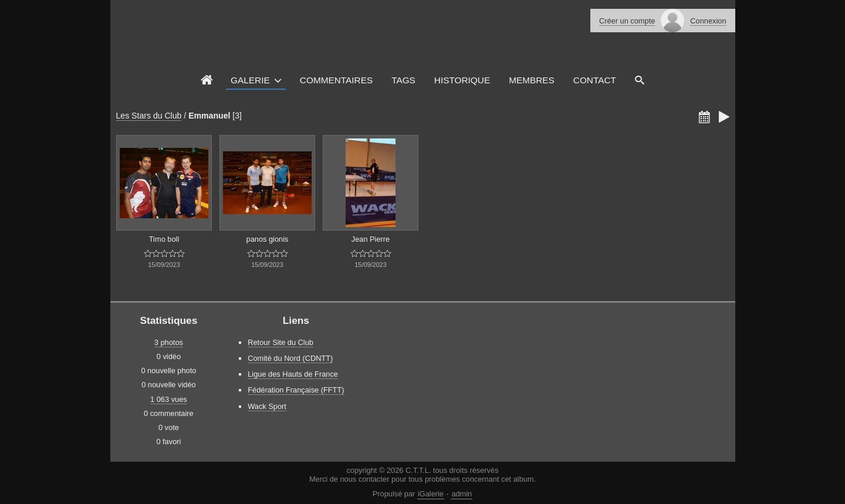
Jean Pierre (371, 239)
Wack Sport (267, 406)
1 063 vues (169, 399)
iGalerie (431, 494)
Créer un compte (627, 21)
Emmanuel (209, 116)
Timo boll (164, 239)
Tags (403, 80)
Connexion (708, 21)
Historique (462, 80)
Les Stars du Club (149, 116)
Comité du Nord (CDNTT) (290, 358)
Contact (595, 80)
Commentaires (336, 80)
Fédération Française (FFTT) (296, 390)
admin (462, 494)
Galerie (250, 80)
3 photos (169, 342)
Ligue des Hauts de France (293, 374)
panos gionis (268, 239)
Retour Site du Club (280, 342)
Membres (532, 80)
